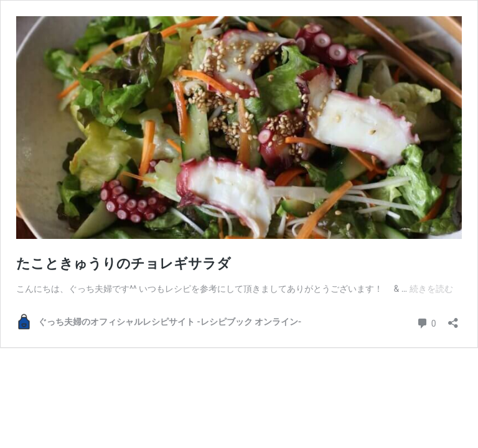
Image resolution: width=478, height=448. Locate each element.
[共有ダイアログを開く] (453, 319)
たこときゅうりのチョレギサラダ (124, 264)
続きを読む (431, 289)
